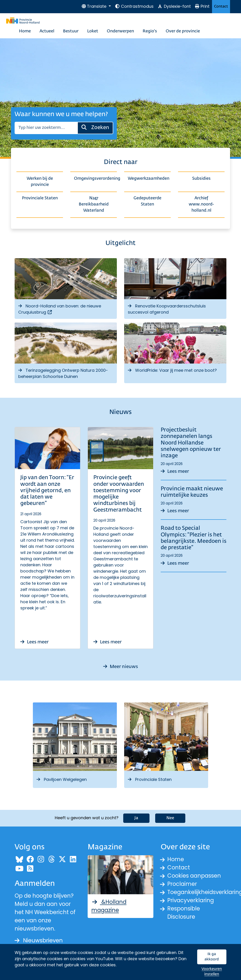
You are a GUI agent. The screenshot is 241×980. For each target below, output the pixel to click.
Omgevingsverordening (95, 179)
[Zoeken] (46, 128)
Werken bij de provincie (40, 182)
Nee (170, 818)
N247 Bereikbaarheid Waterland (94, 204)
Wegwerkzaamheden (149, 179)
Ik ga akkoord (212, 957)
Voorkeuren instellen (212, 972)
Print (202, 6)
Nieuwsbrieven (39, 940)
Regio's (150, 31)
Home (25, 31)
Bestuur (71, 31)
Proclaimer (182, 884)
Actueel (47, 31)
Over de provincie (183, 31)
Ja (136, 818)
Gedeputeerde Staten (147, 201)
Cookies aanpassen (194, 876)
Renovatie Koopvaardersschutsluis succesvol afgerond (167, 309)
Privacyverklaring (191, 900)
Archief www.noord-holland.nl (201, 204)
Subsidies (201, 179)
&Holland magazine (109, 906)
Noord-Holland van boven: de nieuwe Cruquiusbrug (60, 309)
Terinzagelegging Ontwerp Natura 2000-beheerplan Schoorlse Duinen (63, 373)
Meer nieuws (121, 667)
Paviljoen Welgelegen (62, 779)
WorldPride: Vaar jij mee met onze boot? (172, 370)
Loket (93, 31)
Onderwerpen (120, 31)
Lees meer (34, 642)
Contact (221, 6)
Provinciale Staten (40, 198)
